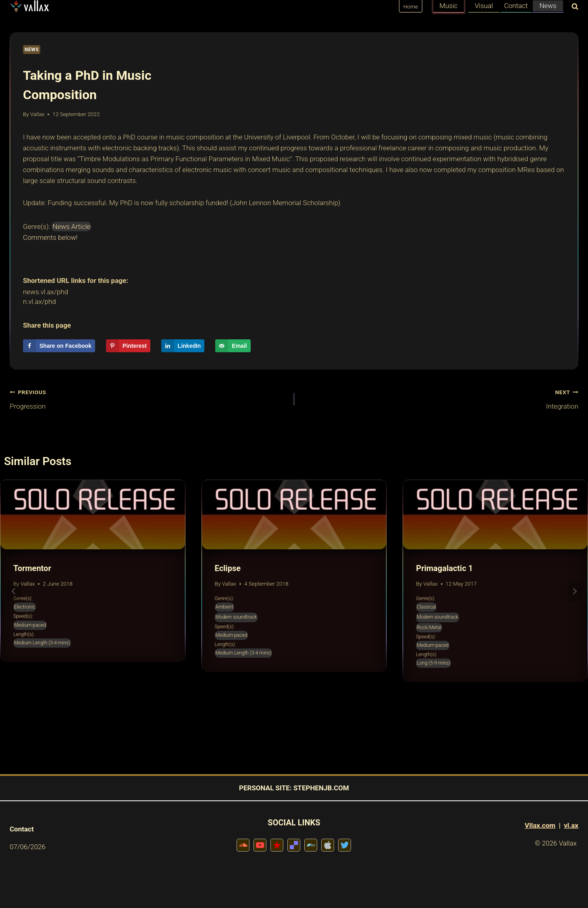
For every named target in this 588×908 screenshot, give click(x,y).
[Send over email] (233, 346)
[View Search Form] (573, 7)
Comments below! (50, 237)
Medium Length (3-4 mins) (42, 643)
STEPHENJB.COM (321, 788)
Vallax (37, 114)
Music (448, 6)
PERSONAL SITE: (265, 788)
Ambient (224, 607)
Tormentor (32, 568)
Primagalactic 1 (444, 568)
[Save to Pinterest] (128, 346)
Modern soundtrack (236, 617)
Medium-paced (30, 625)
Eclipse (228, 568)
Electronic (25, 607)
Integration (440, 398)
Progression (149, 398)
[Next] (574, 591)
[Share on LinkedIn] (183, 346)
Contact (516, 6)
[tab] (278, 710)
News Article (71, 226)
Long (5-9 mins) (433, 663)
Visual (484, 6)
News (548, 6)
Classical (426, 607)
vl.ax (571, 825)
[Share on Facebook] (59, 346)
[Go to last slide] (14, 591)
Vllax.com (540, 825)
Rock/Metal (429, 627)
